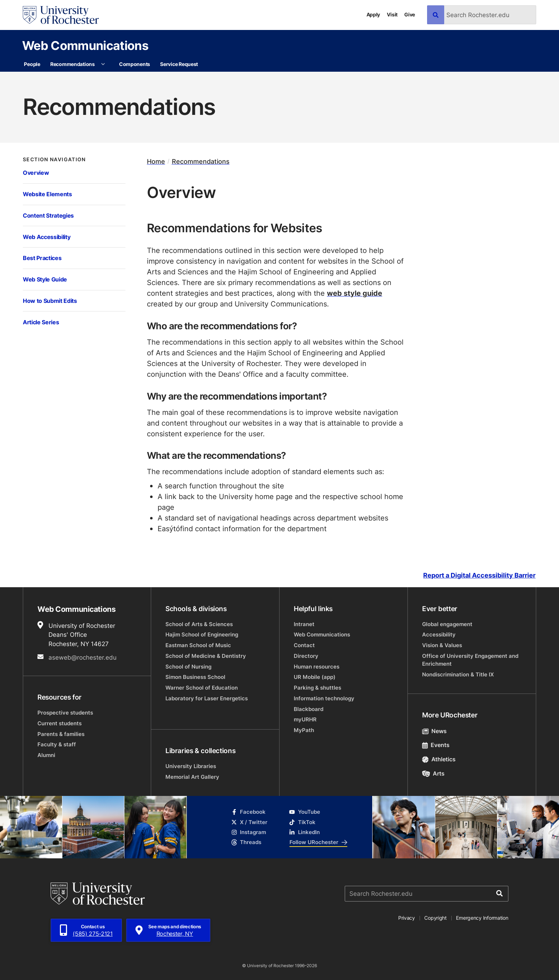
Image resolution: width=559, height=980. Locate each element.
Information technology (324, 698)
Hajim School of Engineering (202, 634)
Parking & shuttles (317, 688)
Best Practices (42, 258)
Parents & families (61, 734)
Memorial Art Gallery (192, 777)
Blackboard (309, 709)
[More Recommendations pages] (103, 64)
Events (436, 745)
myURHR (305, 719)
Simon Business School (195, 677)
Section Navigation (54, 159)
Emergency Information (482, 918)
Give (410, 14)
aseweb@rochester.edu (83, 657)
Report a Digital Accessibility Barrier (479, 576)
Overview (36, 172)
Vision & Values (442, 645)
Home (156, 161)
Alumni (46, 755)
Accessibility (439, 634)
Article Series (41, 322)
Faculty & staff (57, 744)
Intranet (304, 624)
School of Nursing (188, 667)
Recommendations (73, 64)
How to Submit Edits (50, 301)
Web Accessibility (47, 237)
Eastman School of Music (198, 645)
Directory (306, 656)
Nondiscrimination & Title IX (458, 674)
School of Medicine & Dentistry (206, 656)
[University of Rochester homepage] (61, 15)
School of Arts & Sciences (199, 624)
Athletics (439, 759)
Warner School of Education (202, 688)
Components (135, 64)
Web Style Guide (45, 279)
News (434, 731)
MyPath (304, 730)
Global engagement (447, 624)
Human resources (317, 667)
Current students (60, 723)
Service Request (179, 64)
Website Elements (47, 194)
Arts (433, 773)
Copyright (435, 918)
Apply (373, 14)
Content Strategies (48, 215)
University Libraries (191, 766)
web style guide (355, 293)
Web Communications (85, 45)
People (32, 64)
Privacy (407, 918)
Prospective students (65, 713)
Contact (304, 645)
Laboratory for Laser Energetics (207, 698)
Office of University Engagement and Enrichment (470, 660)
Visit (392, 14)
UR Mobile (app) (315, 677)
